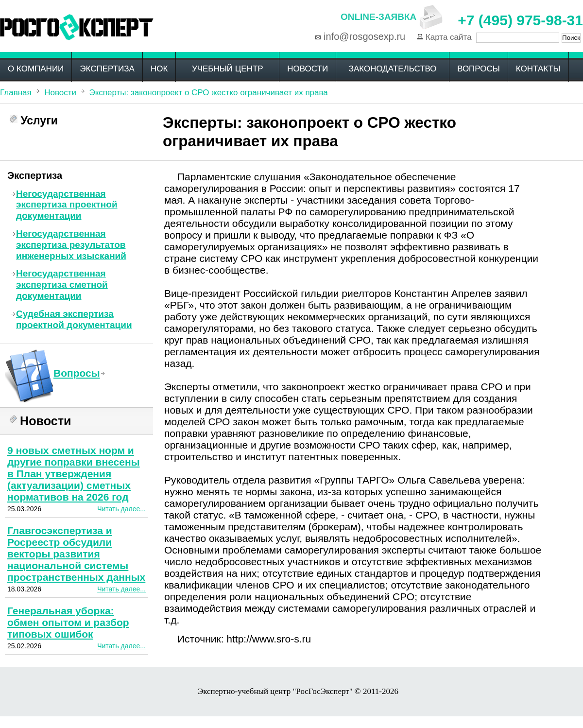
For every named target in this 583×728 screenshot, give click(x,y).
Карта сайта (449, 37)
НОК (159, 69)
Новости (308, 69)
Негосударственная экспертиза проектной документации (67, 205)
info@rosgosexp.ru (364, 36)
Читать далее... (121, 509)
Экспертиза (107, 69)
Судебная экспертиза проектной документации (74, 319)
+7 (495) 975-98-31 (520, 20)
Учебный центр (228, 69)
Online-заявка (378, 17)
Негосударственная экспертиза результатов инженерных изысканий (71, 245)
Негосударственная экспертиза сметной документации (62, 285)
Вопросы (479, 69)
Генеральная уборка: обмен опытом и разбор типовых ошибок (68, 622)
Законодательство (393, 69)
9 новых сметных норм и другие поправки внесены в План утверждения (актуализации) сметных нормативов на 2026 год (74, 474)
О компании (36, 69)
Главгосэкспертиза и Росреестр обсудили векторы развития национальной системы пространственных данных (76, 554)
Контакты (538, 69)
